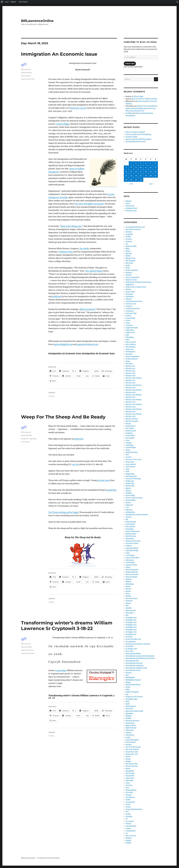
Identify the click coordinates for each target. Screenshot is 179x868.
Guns (128, 469)
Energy (128, 424)
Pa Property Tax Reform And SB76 (138, 644)
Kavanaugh (130, 539)
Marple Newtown (132, 572)
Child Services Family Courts (136, 287)
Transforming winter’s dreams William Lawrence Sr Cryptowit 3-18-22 (67, 626)
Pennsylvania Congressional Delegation (140, 656)
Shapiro (128, 761)
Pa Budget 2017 (131, 634)
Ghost (128, 450)
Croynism (129, 325)
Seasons (129, 745)
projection (79, 439)
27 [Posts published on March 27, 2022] (155, 176)
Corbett (128, 316)
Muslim (128, 596)
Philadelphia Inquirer (133, 680)
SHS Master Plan (132, 764)
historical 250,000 (78, 108)
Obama (128, 603)
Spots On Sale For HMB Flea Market (144, 99)
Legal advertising (132, 548)
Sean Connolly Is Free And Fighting (138, 134)
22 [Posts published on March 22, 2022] (131, 176)
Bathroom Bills (131, 246)
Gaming (128, 443)
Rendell (128, 718)
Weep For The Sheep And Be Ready (63, 417)
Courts (128, 321)
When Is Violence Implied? (135, 132)
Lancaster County (132, 543)
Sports (128, 769)
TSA (127, 812)
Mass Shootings (131, 577)
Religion (129, 716)
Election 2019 (130, 388)
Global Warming (132, 452)
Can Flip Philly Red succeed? (136, 142)
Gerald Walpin (131, 448)
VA (127, 833)
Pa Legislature (131, 642)
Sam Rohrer (130, 735)
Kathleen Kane (131, 534)
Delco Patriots (131, 344)
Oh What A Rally (137, 96)
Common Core (131, 304)
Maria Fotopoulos (132, 570)
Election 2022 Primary (134, 404)
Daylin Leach (130, 333)
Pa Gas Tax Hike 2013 (133, 639)
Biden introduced (87, 309)
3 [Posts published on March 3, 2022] (141, 163)
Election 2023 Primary (134, 409)
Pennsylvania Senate (133, 670)
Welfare (128, 840)
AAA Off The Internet (133, 229)
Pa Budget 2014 (131, 627)
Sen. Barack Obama (94, 271)
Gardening (129, 445)
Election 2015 (130, 373)
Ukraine (128, 824)
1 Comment (25, 442)
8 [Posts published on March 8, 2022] (131, 167)
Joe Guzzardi (26, 76)
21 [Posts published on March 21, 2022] (126, 176)
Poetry (128, 687)
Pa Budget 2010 (131, 618)
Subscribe (130, 64)
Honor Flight (130, 495)
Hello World (130, 486)
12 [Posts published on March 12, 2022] (151, 167)
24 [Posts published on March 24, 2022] (141, 176)
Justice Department (133, 531)
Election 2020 (131, 392)
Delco (128, 340)
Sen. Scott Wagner (132, 749)
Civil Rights (130, 297)
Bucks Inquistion (132, 270)
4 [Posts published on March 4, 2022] (146, 163)
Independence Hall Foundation (137, 515)
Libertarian (130, 560)
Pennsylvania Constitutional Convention (140, 658)
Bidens (128, 251)
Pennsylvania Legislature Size (136, 668)
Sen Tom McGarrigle (133, 747)
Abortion (129, 232)
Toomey (129, 795)
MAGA (128, 567)
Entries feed (130, 206)
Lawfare (128, 546)
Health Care (130, 481)
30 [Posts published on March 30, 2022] (136, 180)
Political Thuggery (132, 692)
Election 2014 (130, 371)
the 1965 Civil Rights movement (89, 204)
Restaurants (130, 723)
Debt (127, 335)
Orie (127, 615)
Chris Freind (130, 292)
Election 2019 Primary (134, 390)
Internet (129, 517)
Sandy (128, 737)
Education (129, 364)
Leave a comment (28, 79)
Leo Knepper (130, 555)
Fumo (128, 440)
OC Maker (129, 113)
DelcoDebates (131, 347)
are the (76, 464)
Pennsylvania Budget (133, 654)
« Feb (131, 184)
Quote (128, 704)
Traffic (128, 800)
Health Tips (130, 483)
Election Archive (132, 419)
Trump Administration (134, 809)
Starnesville (130, 776)
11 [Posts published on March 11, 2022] (146, 167)
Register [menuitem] (13, 2)
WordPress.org (131, 211)
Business (129, 273)
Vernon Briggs (63, 124)
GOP (127, 455)
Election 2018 (130, 383)
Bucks (128, 268)
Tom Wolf (129, 793)
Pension (129, 673)
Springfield (130, 771)
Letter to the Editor (132, 558)
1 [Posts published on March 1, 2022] (131, 163)
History (128, 491)
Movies (128, 591)
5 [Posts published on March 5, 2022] (151, 163)
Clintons (129, 299)
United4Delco (131, 831)
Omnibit (129, 608)
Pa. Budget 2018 (131, 649)
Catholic (129, 275)
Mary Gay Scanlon (132, 575)
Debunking (130, 337)
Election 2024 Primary (134, 414)
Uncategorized (131, 826)
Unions (128, 828)
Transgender (130, 802)
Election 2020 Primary (134, 395)
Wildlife (128, 843)
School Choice (131, 742)
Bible (127, 249)
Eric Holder (130, 428)
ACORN (128, 237)
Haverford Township (133, 479)
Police (128, 690)
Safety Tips (130, 730)
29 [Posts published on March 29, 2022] (131, 180)
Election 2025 (131, 416)
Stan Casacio (130, 773)
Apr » (151, 184)
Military (128, 582)
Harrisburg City (131, 476)
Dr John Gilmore (132, 359)
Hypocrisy (33, 439)
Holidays (129, 493)
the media (84, 248)
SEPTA (128, 757)
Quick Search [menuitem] (23, 2)
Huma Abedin (131, 500)
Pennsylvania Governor (134, 663)
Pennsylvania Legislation (135, 666)
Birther (128, 256)
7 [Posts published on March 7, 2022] (126, 167)
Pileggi (128, 682)
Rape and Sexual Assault (134, 711)
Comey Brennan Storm (134, 301)
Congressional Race (133, 309)
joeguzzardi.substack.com (87, 344)
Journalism (130, 529)
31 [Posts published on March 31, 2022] (141, 180)
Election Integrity (132, 421)
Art (127, 244)
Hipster (128, 488)
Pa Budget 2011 (131, 620)
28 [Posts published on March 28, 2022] (126, 180)
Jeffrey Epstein (131, 522)
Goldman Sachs (66, 252)
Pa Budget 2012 (131, 622)
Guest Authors (131, 464)
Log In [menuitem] (7, 2)
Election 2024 (131, 412)
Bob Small (129, 263)
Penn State (129, 651)
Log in (128, 203)
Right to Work (131, 725)
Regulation (130, 713)
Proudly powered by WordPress (49, 858)
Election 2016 (130, 376)
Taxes (128, 783)
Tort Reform (130, 797)
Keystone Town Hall (133, 541)
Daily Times (130, 330)
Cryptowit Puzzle (27, 650)
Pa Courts (129, 637)
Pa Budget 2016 (131, 632)
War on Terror (131, 836)
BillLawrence (26, 69)
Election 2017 (130, 380)
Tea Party (129, 785)
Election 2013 (130, 368)
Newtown (129, 601)
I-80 (127, 507)
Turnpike (129, 816)
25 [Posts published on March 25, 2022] (146, 176)
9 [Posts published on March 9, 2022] (136, 167)
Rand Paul (129, 709)
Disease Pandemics (133, 356)
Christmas (129, 294)
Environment (130, 426)
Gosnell (128, 457)
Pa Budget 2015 (131, 630)
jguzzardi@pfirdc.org (63, 344)
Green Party (130, 462)
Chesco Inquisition (132, 277)
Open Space (130, 613)
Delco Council (131, 342)
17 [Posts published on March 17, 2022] (141, 172)
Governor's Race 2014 (134, 459)
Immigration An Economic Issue (59, 54)
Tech (127, 788)
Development (130, 352)
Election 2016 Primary (134, 378)
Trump (128, 807)
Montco (128, 589)
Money (128, 586)
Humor (128, 503)
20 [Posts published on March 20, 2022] (156, 172)
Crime (128, 323)
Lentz (128, 553)
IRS (127, 519)
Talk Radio (129, 781)
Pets (127, 675)
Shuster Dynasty (132, 766)
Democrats (130, 349)
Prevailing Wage (131, 699)
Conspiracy (130, 311)
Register (129, 201)
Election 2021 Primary (134, 400)
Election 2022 (131, 402)
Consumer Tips (131, 313)
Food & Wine (130, 436)
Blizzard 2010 (130, 258)
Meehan (129, 579)
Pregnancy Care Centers (134, 697)
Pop (127, 694)
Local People (130, 563)
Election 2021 (130, 397)
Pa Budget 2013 (131, 625)
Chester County (131, 280)
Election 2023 (130, 407)
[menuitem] (2, 2)
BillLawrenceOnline (37, 21)
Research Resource (132, 721)
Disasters (129, 354)
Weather (129, 838)
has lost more (104, 480)
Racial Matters (131, 706)
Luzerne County (131, 565)
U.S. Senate (130, 821)
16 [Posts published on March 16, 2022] (136, 172)
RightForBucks (131, 728)
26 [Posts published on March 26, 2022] (151, 176)
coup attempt (130, 318)
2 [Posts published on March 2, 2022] (136, 163)
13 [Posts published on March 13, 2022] (156, 167)
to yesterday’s (61, 670)
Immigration (130, 512)
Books (128, 265)
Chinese (128, 289)
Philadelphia (130, 678)
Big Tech (129, 253)
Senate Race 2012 (132, 754)
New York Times (132, 598)
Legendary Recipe (132, 551)
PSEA (127, 701)
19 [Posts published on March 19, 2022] (151, 172)
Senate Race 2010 (132, 752)
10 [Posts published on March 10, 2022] (141, 167)
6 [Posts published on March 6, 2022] (156, 163)
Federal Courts (131, 431)
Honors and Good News (134, 498)
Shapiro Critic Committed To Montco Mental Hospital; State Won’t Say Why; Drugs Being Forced (141, 108)
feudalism (25, 439)
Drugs (128, 361)
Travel (128, 805)
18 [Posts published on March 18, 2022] (146, 172)
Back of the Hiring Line (71, 226)
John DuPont (130, 527)
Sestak (128, 759)
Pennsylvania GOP (132, 661)
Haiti (127, 471)
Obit (127, 606)
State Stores (130, 778)
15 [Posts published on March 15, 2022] (131, 172)
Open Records (131, 610)
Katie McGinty (131, 536)
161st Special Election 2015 (135, 227)
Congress (129, 306)
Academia (129, 234)
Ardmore (129, 241)
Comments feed (131, 208)
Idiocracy (129, 510)
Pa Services (130, 646)
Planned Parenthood (133, 685)
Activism (129, 239)
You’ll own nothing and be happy (63, 512)
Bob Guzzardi (130, 261)
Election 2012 (130, 366)
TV (127, 819)
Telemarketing (131, 790)
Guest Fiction (130, 467)
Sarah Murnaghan (132, 740)
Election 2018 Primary (134, 385)
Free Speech (130, 438)
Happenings (130, 474)
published (57, 296)
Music (128, 594)
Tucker (128, 814)
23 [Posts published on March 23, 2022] (136, 176)
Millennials (130, 584)
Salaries (128, 733)
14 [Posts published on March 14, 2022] (126, 172)
